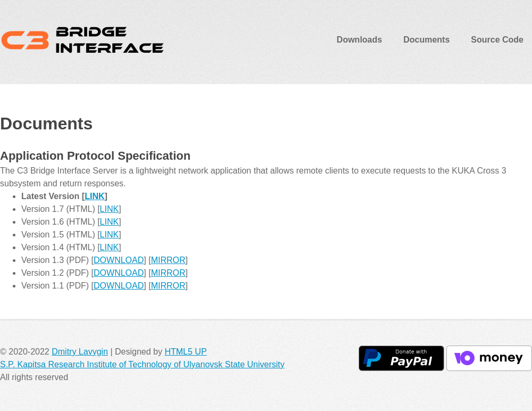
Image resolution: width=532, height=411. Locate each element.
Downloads (359, 40)
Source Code (497, 40)
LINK (94, 196)
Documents (426, 40)
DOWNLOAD (119, 260)
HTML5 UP (185, 352)
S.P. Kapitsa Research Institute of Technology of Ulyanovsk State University (142, 364)
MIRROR (168, 260)
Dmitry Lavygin (80, 352)
